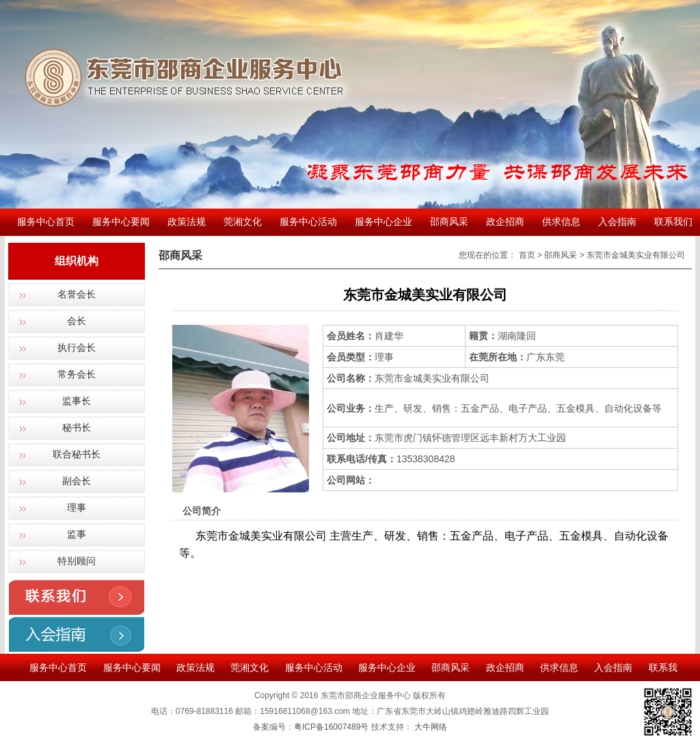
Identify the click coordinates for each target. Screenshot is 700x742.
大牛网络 (431, 727)
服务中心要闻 (121, 222)
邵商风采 (449, 222)
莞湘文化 (243, 222)
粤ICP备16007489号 (331, 727)
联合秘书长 (77, 454)
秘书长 (77, 428)
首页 (527, 255)
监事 (77, 534)
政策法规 (187, 222)
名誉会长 (77, 294)
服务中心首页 (46, 222)
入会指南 (617, 222)
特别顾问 (77, 561)
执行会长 (77, 348)
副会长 (77, 481)
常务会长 (77, 374)
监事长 (77, 401)
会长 (77, 321)
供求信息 (561, 222)
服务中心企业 (383, 222)
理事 (77, 508)
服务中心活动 (308, 222)
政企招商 (505, 222)
